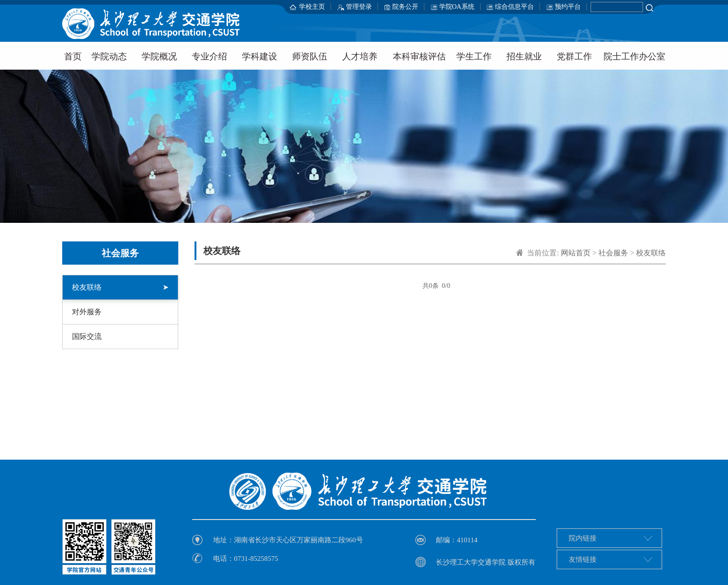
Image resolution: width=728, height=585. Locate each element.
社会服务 (613, 253)
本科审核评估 (419, 56)
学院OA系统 (457, 7)
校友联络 (120, 287)
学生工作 (474, 56)
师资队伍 (310, 56)
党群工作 (574, 56)
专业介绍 (209, 56)
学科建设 (260, 56)
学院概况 (159, 56)
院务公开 (405, 7)
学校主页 (312, 7)
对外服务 (87, 312)
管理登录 (359, 7)
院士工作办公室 (634, 56)
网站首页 (576, 253)
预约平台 (568, 7)
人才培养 (360, 56)
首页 (73, 56)
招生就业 (524, 56)
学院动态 (109, 56)
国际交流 (87, 336)
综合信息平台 (514, 7)
